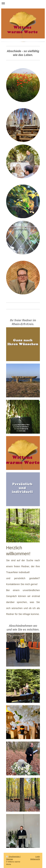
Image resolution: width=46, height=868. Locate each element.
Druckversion (13, 857)
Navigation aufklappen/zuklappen (23, 3)
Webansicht (35, 859)
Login (38, 857)
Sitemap (10, 859)
